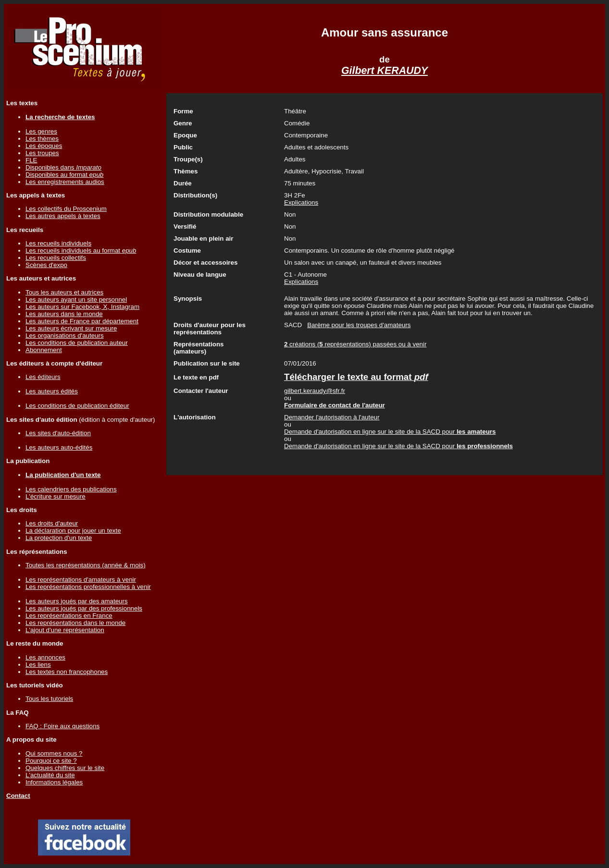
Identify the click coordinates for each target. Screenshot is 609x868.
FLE (31, 160)
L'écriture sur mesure (56, 496)
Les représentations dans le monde (75, 623)
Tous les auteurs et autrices (64, 292)
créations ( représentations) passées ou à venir (355, 344)
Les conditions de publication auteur (77, 343)
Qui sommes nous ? (54, 753)
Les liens (38, 665)
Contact (18, 796)
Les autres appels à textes (63, 216)
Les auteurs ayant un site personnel (76, 300)
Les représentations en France (69, 616)
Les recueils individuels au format (81, 251)
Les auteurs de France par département (82, 321)
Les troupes (42, 153)
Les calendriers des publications (71, 489)
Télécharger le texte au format (356, 377)
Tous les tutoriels (49, 699)
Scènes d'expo (46, 265)
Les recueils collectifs (56, 258)
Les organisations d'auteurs (65, 336)
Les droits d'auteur (52, 523)
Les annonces (45, 657)
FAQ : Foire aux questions (62, 726)
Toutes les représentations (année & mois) (86, 565)
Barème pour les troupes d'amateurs (359, 325)
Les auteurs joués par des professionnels (84, 608)
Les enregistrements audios (65, 182)
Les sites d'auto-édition (58, 433)
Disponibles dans (63, 167)
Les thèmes (42, 139)
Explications (301, 202)
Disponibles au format (64, 175)
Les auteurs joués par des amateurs (77, 601)
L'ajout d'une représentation (65, 630)
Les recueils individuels (58, 243)
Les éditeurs (43, 377)
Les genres (41, 131)
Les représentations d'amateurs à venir (81, 580)
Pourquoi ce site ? (51, 761)
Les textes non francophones (67, 672)
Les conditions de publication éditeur (77, 406)
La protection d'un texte (59, 538)
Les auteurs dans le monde (64, 314)
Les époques (44, 146)
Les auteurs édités (52, 391)
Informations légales (54, 782)
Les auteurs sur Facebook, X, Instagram (82, 307)
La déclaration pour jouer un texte (73, 531)
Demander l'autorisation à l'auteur (332, 417)
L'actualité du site (50, 775)
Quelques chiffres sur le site (65, 768)
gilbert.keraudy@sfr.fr (315, 391)
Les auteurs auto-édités (59, 447)
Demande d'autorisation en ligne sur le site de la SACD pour (390, 432)
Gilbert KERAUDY (385, 71)
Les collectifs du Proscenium (66, 209)
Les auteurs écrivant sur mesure (71, 328)
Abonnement (44, 350)
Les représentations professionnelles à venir (88, 587)
